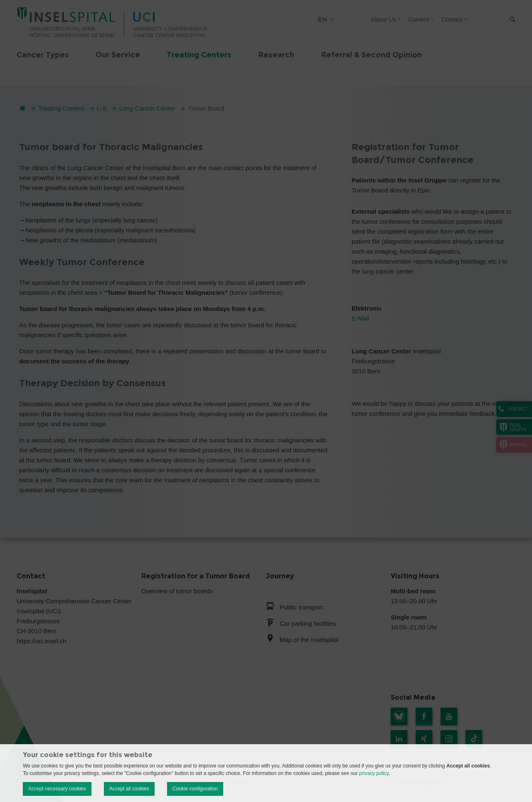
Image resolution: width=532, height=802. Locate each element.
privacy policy (374, 773)
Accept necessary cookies (57, 789)
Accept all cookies (129, 789)
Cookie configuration (195, 789)
